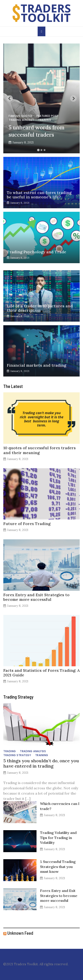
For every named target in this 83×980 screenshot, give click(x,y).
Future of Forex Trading (27, 524)
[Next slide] (73, 99)
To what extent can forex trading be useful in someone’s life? (39, 195)
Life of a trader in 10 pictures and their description (40, 308)
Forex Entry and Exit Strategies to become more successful (36, 597)
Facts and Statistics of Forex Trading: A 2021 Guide (41, 673)
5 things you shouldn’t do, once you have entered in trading (41, 763)
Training (45, 120)
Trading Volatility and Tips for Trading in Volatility (58, 838)
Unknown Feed (20, 933)
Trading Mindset (21, 120)
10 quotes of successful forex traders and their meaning (40, 450)
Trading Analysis (33, 751)
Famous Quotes (21, 116)
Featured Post (48, 116)
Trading (10, 751)
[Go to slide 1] (38, 150)
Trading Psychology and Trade (37, 252)
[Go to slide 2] (42, 150)
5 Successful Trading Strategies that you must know (58, 867)
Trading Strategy (17, 755)
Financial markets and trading (37, 365)
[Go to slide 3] (45, 150)
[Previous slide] (10, 99)
